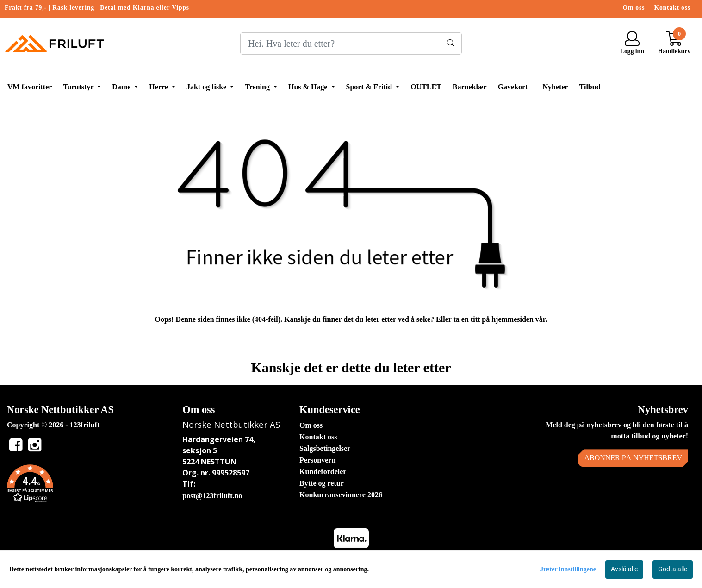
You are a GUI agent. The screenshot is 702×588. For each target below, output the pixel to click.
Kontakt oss (672, 8)
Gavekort (513, 87)
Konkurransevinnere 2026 (341, 495)
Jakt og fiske (207, 87)
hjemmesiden (513, 319)
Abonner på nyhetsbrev (633, 458)
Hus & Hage (309, 87)
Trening (258, 87)
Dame (122, 87)
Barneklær (470, 87)
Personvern (317, 460)
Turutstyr (79, 87)
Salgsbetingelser (325, 448)
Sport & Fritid (370, 87)
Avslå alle (624, 569)
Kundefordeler (323, 472)
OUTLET (426, 87)
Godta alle (673, 569)
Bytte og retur (322, 483)
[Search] (351, 44)
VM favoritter (30, 87)
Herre (159, 87)
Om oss (634, 8)
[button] (88, 485)
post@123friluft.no (212, 496)
